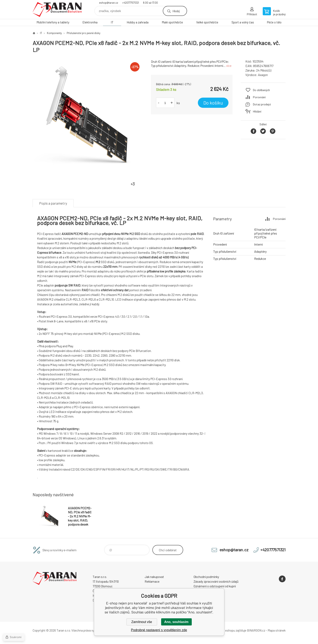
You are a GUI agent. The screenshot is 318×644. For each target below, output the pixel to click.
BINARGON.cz (256, 630)
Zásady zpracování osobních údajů (216, 581)
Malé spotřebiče (172, 22)
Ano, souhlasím (176, 622)
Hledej (176, 11)
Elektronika (90, 22)
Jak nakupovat (154, 577)
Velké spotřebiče (207, 22)
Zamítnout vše (142, 622)
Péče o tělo (274, 22)
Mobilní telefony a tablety (53, 22)
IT (112, 22)
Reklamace (152, 581)
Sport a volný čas (243, 22)
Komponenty (54, 33)
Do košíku (213, 103)
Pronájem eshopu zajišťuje (229, 630)
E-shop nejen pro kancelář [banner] (57, 9)
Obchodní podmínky (206, 577)
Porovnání (259, 97)
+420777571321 (131, 3)
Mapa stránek (277, 630)
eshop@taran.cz (109, 3)
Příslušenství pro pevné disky (84, 33)
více (229, 66)
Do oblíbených (261, 90)
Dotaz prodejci (262, 104)
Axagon (263, 75)
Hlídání (257, 111)
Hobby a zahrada (138, 22)
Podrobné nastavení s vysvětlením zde (159, 630)
